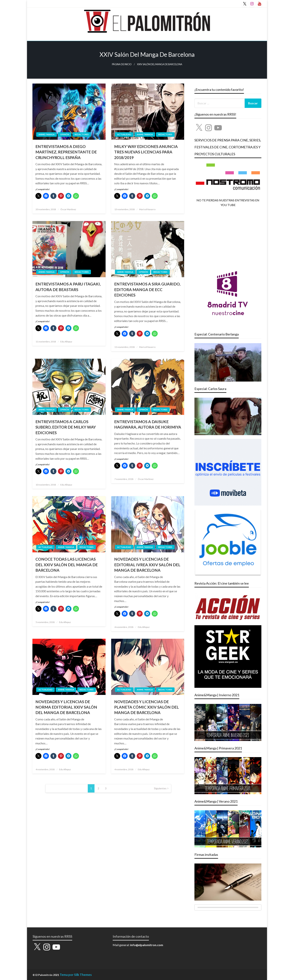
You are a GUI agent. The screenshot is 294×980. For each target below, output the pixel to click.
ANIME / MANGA (46, 134)
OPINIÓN (65, 134)
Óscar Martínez (68, 209)
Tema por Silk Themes (76, 975)
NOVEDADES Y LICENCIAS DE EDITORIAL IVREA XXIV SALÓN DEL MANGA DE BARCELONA (147, 565)
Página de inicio (122, 64)
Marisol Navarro (147, 209)
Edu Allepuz (66, 342)
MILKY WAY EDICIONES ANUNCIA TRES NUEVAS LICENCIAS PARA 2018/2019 (146, 152)
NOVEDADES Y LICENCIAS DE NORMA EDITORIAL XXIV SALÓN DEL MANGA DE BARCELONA (66, 707)
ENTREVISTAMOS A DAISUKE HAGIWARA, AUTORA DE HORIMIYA (148, 424)
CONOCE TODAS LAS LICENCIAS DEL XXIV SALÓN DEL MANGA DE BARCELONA (67, 565)
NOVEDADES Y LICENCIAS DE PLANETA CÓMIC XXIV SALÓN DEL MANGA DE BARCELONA (147, 707)
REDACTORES (82, 134)
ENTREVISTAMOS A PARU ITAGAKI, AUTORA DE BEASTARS (68, 287)
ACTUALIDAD (124, 134)
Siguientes (160, 788)
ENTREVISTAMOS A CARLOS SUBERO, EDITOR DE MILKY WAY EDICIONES (66, 427)
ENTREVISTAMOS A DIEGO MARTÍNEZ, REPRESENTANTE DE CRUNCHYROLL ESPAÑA (66, 152)
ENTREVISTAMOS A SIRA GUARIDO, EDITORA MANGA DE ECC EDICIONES (147, 289)
